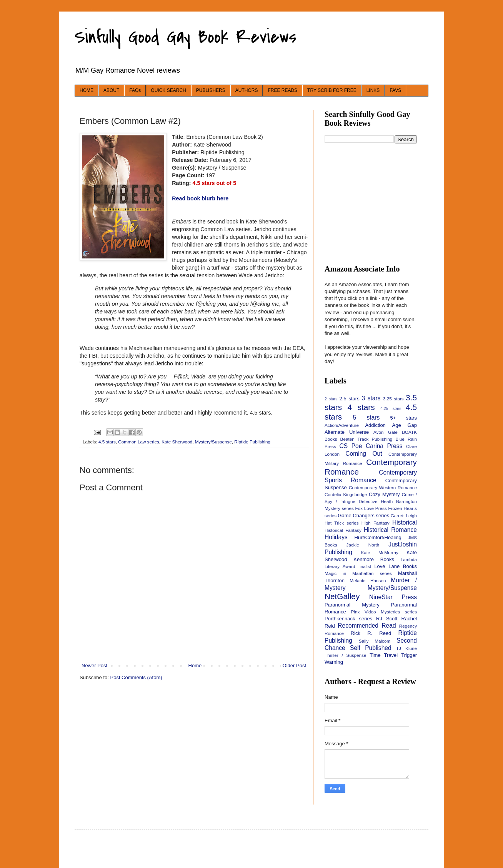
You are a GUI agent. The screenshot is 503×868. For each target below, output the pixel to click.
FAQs (135, 90)
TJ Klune (406, 648)
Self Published (371, 648)
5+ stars (404, 418)
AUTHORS (247, 90)
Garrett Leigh (404, 516)
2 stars (331, 399)
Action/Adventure (342, 425)
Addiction (375, 425)
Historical (405, 522)
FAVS (395, 90)
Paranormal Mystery (352, 605)
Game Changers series (363, 516)
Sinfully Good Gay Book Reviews (186, 37)
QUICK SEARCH (168, 90)
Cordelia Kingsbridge (346, 494)
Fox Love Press (371, 508)
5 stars (366, 417)
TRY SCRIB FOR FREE (332, 90)
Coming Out (364, 454)
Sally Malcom (375, 641)
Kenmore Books (374, 559)
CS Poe (351, 446)
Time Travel (384, 655)
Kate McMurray (379, 552)
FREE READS (282, 90)
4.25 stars (391, 409)
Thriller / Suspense (345, 655)
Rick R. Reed (371, 633)
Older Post (294, 666)
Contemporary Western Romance (383, 487)
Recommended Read (367, 626)
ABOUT (111, 90)
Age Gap (405, 425)
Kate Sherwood (177, 442)
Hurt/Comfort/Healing (378, 537)
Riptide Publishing (252, 442)
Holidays (336, 537)
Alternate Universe (347, 432)
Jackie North (363, 545)
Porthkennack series (348, 619)
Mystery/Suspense (213, 442)
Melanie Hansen (368, 581)
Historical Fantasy (343, 530)
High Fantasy (376, 523)
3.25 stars (393, 399)
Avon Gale (386, 432)
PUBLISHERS (211, 90)
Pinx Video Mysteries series (384, 612)
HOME (87, 90)
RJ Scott (387, 619)
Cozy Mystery (384, 494)
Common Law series (139, 442)
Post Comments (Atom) (136, 677)
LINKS (373, 90)
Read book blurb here (200, 198)
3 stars (371, 398)
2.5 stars (350, 399)
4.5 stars (107, 442)
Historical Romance (390, 530)
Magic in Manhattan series (358, 573)
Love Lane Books (396, 566)
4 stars (361, 407)
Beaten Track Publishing (366, 439)
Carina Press (384, 446)
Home (195, 666)
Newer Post (94, 666)
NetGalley (342, 596)
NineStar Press (393, 597)
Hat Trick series (342, 523)
